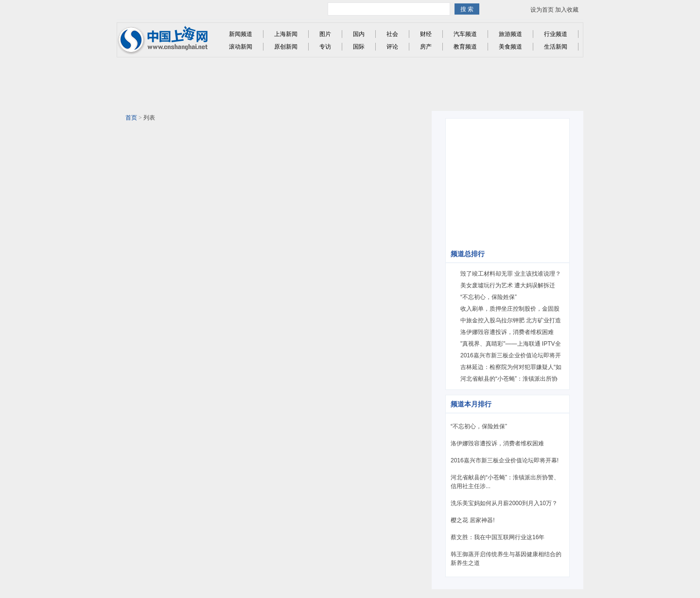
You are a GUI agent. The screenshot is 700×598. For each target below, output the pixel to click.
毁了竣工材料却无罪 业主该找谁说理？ (511, 274)
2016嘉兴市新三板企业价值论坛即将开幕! (505, 460)
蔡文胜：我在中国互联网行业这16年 (498, 537)
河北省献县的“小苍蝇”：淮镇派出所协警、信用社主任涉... (505, 482)
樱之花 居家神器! (473, 520)
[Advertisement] (352, 84)
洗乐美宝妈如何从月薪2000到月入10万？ (504, 503)
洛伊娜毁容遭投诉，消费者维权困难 (507, 332)
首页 (131, 118)
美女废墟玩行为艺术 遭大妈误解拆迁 (508, 285)
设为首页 (542, 10)
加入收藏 (567, 10)
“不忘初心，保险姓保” (489, 297)
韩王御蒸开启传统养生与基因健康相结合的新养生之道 (506, 559)
